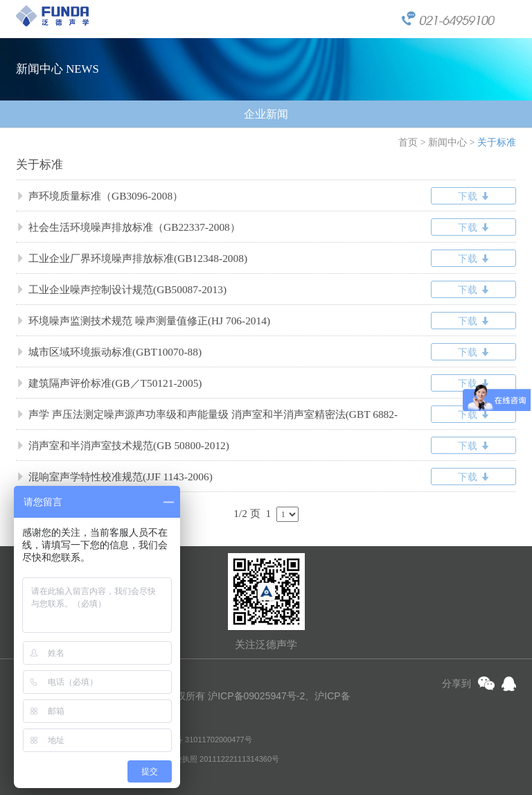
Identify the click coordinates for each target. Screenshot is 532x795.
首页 (408, 142)
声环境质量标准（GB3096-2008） (99, 196)
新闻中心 (447, 142)
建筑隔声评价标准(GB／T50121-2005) (109, 383)
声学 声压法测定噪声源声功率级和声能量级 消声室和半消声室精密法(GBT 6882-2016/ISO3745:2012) (207, 419)
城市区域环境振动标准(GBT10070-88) (109, 352)
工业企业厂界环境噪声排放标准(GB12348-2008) (132, 258)
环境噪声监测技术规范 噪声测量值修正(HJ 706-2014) (143, 321)
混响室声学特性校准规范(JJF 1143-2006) (114, 477)
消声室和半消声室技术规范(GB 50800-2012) (123, 445)
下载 (473, 196)
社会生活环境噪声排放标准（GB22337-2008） (128, 227)
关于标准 (497, 142)
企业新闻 (266, 114)
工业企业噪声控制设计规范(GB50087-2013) (121, 289)
